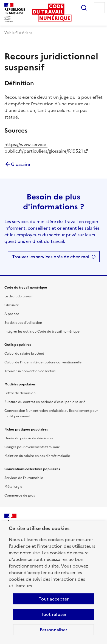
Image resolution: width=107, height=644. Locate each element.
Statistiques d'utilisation (23, 323)
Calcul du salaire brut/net (24, 353)
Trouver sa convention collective (30, 371)
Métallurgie (13, 487)
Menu (99, 8)
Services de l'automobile (24, 478)
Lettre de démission (20, 393)
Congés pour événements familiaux (32, 447)
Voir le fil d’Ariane (18, 33)
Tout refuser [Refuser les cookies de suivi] (54, 614)
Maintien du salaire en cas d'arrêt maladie (37, 456)
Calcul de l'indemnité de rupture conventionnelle (43, 362)
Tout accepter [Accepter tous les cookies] (54, 599)
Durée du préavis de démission (29, 438)
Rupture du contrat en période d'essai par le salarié (45, 402)
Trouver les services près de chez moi (51, 257)
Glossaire (17, 164)
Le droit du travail (18, 296)
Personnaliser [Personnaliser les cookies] (54, 630)
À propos (12, 314)
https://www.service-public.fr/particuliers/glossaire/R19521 (44, 148)
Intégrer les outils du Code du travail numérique (42, 331)
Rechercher (84, 8)
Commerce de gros (20, 495)
